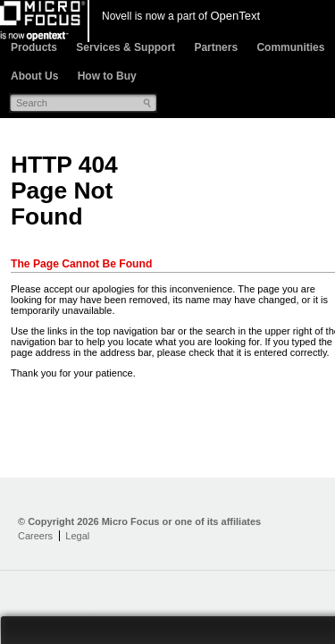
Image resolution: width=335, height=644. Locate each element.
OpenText (235, 16)
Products (34, 47)
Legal (77, 536)
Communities (290, 47)
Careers (35, 536)
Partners (216, 47)
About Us (34, 76)
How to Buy (107, 76)
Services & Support (126, 47)
